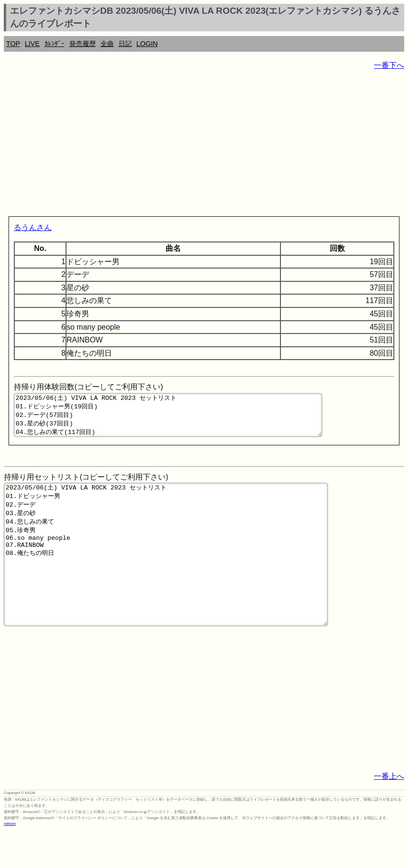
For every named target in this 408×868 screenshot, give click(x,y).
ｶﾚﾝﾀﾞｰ (55, 44)
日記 (125, 44)
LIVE (32, 44)
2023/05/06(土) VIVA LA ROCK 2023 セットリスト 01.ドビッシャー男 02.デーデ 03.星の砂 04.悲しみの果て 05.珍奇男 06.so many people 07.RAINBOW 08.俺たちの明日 (166, 577)
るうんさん (33, 227)
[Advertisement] (204, 145)
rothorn (10, 861)
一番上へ (389, 813)
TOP (13, 44)
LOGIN (147, 44)
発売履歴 (83, 44)
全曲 (107, 44)
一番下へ (389, 65)
